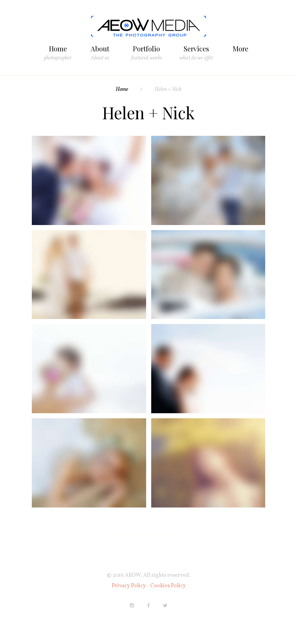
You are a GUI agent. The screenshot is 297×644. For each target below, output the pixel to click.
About (100, 49)
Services (196, 49)
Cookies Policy (168, 586)
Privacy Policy (129, 586)
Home (58, 49)
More (241, 48)
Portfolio (146, 49)
